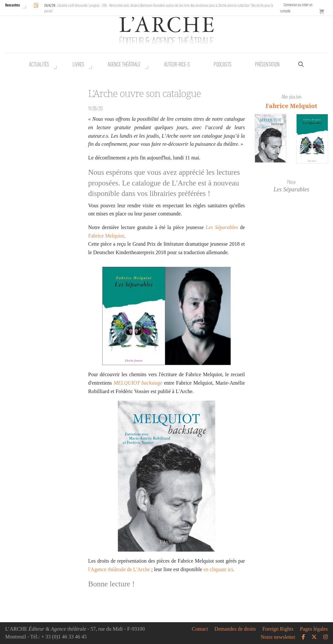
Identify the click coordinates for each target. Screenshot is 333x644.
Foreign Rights (278, 629)
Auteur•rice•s (177, 64)
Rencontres (13, 5)
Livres (78, 64)
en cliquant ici (218, 569)
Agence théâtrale (124, 64)
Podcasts (223, 64)
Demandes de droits (235, 629)
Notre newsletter (278, 637)
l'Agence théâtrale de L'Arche (119, 569)
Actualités (39, 64)
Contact (200, 629)
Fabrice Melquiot (106, 236)
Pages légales (314, 629)
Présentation (267, 64)
